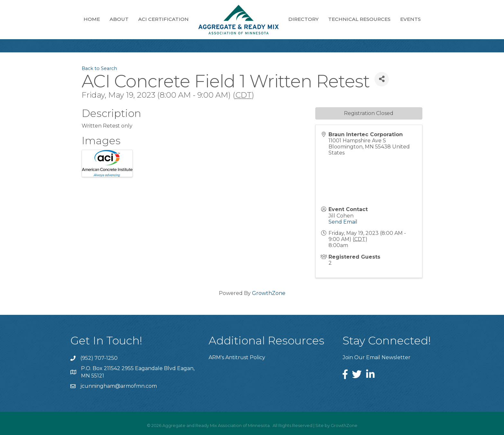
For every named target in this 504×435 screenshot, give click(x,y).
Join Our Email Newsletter (377, 357)
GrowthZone (269, 293)
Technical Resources (359, 19)
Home (92, 19)
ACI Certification (163, 19)
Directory (303, 19)
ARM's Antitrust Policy (237, 357)
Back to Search (99, 68)
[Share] (382, 79)
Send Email (343, 222)
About (119, 19)
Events (410, 19)
